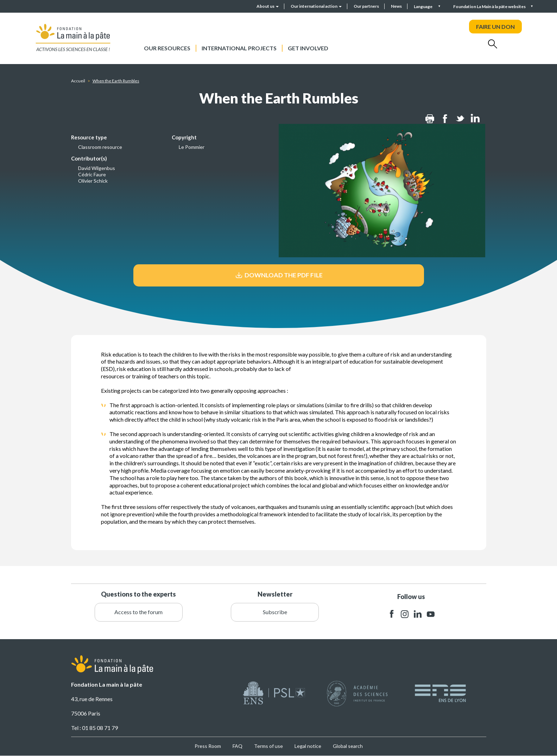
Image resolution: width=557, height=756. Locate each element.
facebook (392, 614)
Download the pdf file (278, 275)
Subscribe (275, 612)
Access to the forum (138, 612)
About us (268, 6)
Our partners (366, 6)
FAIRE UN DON (495, 27)
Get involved (308, 48)
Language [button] (423, 7)
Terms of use (268, 746)
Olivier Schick (93, 181)
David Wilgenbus (97, 168)
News (396, 6)
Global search (348, 746)
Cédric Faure (92, 174)
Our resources (167, 48)
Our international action (316, 6)
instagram (405, 614)
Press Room (208, 746)
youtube (431, 614)
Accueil (78, 81)
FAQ (238, 746)
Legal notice (308, 746)
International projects (239, 48)
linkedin (418, 614)
